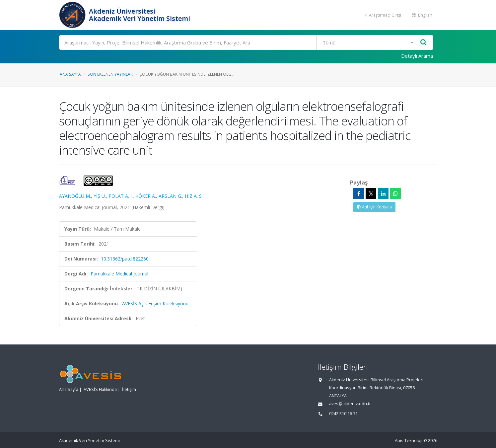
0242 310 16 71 (343, 414)
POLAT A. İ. (121, 196)
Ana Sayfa (70, 74)
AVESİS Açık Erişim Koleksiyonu (155, 303)
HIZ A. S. (194, 196)
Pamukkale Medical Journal (119, 274)
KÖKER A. (146, 196)
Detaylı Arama (417, 56)
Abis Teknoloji (409, 441)
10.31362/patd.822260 (125, 259)
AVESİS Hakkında (100, 389)
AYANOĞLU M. (75, 196)
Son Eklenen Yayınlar (110, 74)
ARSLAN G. (170, 196)
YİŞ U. (100, 196)
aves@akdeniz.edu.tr (350, 404)
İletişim (129, 389)
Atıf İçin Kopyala (374, 207)
